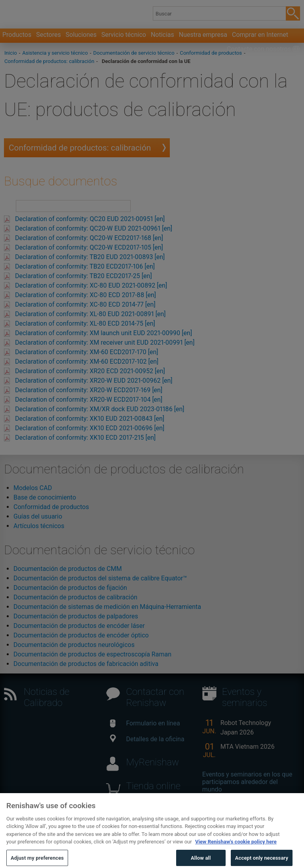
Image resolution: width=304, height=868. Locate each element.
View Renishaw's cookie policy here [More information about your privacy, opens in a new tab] (236, 852)
